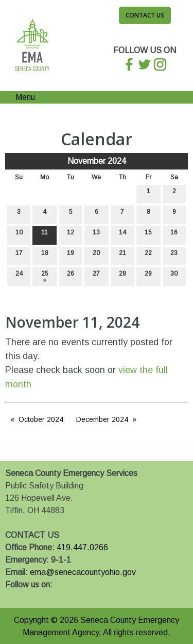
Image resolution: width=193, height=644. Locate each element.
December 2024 (102, 419)
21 (122, 255)
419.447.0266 (82, 547)
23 (174, 255)
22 (148, 255)
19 (71, 255)
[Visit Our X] (30, 597)
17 (19, 255)
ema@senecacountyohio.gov (83, 572)
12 (71, 235)
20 (96, 255)
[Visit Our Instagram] (46, 597)
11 (45, 235)
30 (174, 276)
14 (122, 235)
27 (96, 276)
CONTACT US (32, 535)
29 (148, 276)
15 (148, 235)
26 (71, 276)
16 (174, 235)
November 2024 (97, 161)
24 (19, 276)
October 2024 (41, 419)
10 (19, 235)
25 (45, 276)
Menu (20, 97)
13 (96, 235)
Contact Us (145, 15)
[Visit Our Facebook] (13, 597)
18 (45, 255)
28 (122, 276)
